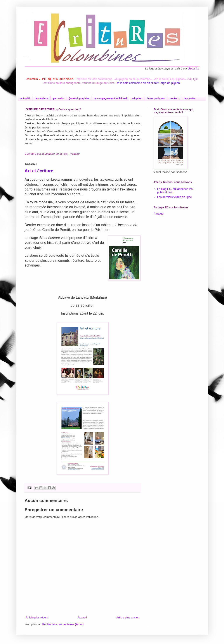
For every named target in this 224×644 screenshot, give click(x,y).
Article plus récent (37, 617)
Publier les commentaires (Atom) (63, 624)
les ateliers (42, 98)
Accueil (82, 617)
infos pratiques (156, 98)
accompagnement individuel (111, 98)
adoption (137, 98)
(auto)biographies (79, 98)
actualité (25, 98)
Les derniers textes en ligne (175, 197)
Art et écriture (39, 171)
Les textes (190, 98)
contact (174, 98)
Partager (159, 214)
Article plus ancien (128, 617)
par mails (58, 98)
